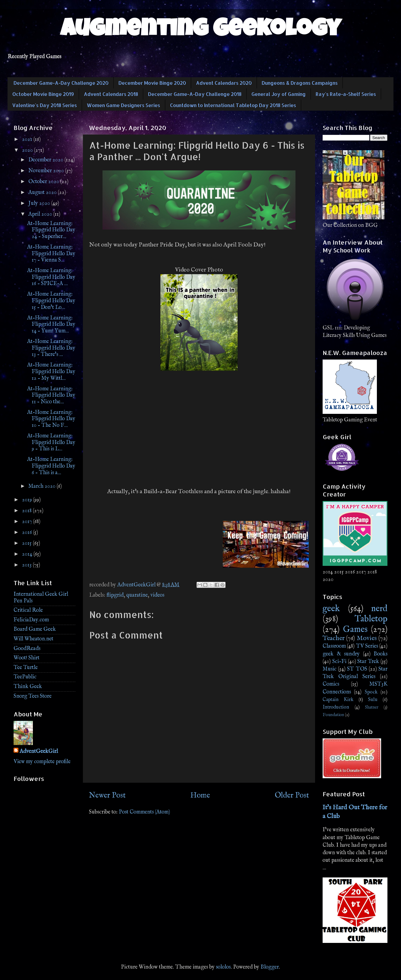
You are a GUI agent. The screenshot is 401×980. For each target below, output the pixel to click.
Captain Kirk (338, 700)
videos (157, 595)
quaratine (137, 595)
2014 (28, 554)
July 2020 (40, 203)
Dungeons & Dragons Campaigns (300, 83)
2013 (27, 565)
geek (331, 609)
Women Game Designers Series (123, 105)
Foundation (333, 715)
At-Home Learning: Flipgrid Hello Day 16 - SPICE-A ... (51, 277)
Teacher (334, 638)
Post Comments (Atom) (144, 812)
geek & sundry (341, 654)
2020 (28, 150)
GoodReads (27, 649)
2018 (27, 511)
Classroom (334, 646)
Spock (371, 692)
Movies (367, 638)
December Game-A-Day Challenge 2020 (61, 83)
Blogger (270, 967)
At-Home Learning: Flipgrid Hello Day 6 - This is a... (51, 466)
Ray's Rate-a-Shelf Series (346, 94)
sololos (223, 967)
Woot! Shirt (27, 658)
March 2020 (43, 486)
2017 (28, 522)
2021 (28, 140)
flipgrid (115, 595)
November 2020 (47, 171)
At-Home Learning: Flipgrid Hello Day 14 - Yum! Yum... (51, 325)
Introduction (336, 707)
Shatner (372, 707)
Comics (331, 684)
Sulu (373, 700)
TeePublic (25, 677)
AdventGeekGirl (39, 752)
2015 (27, 543)
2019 (28, 500)
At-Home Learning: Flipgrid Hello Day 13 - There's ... (51, 348)
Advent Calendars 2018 (111, 94)
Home (200, 795)
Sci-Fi (339, 662)
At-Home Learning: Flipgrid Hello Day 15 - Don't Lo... (51, 301)
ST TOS (357, 669)
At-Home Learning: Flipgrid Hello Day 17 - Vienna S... (51, 254)
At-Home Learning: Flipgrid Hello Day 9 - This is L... (51, 442)
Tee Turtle (26, 668)
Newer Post (107, 795)
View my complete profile (42, 762)
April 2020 (41, 214)
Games (355, 630)
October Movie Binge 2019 (43, 94)
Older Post (292, 795)
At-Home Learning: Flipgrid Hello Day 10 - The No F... (51, 419)
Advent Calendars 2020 (224, 83)
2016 (28, 533)
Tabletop (371, 619)
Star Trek (368, 662)
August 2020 (43, 193)
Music (330, 669)
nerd (379, 609)
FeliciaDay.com (31, 620)
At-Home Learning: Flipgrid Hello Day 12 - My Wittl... (51, 372)
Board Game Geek (35, 629)
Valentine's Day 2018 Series (45, 105)
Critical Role (28, 610)
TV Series (367, 646)
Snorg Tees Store (33, 696)
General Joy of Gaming (279, 94)
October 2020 (44, 182)
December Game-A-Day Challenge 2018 (195, 94)
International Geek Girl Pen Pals (41, 598)
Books (380, 654)
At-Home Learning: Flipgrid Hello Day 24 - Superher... (51, 230)
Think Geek (28, 687)
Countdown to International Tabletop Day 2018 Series (233, 105)
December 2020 (46, 160)
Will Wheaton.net (33, 639)
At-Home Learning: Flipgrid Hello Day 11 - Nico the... (51, 395)
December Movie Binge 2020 (152, 83)
